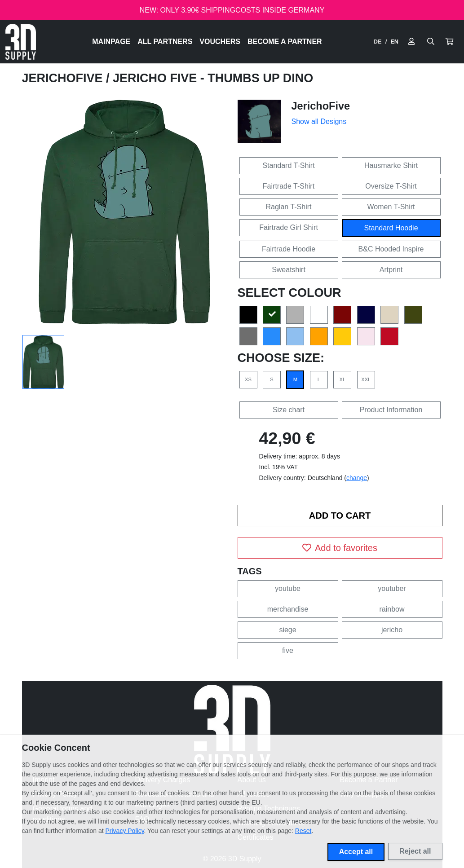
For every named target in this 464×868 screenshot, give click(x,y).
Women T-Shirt (391, 207)
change (357, 478)
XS (248, 379)
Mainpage (111, 42)
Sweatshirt (289, 270)
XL (342, 379)
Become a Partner (285, 42)
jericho (392, 630)
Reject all (415, 851)
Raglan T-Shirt (289, 207)
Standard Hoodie (391, 228)
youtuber (392, 588)
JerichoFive (64, 78)
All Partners (165, 42)
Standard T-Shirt (288, 165)
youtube (288, 588)
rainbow (392, 609)
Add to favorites (340, 548)
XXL (366, 379)
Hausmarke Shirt (391, 165)
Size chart (289, 410)
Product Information (391, 410)
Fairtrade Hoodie (289, 249)
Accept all (356, 852)
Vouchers (220, 42)
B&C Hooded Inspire (391, 249)
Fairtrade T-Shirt (289, 186)
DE (378, 42)
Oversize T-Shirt (391, 186)
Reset (303, 831)
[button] (449, 42)
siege (287, 630)
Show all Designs (319, 121)
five (288, 650)
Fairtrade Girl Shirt (289, 227)
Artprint (391, 270)
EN (394, 42)
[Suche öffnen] (431, 42)
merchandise (288, 609)
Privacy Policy (125, 831)
